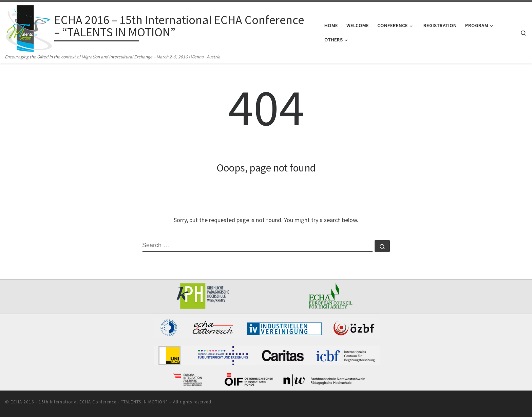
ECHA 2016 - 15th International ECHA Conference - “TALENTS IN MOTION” (89, 402)
